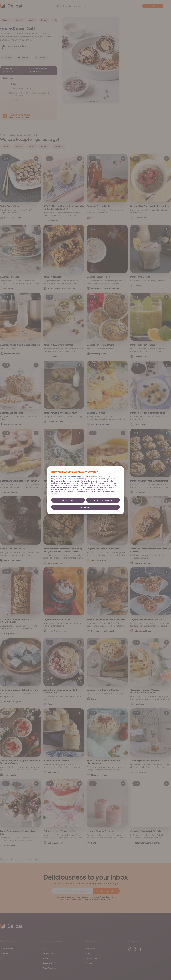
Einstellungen (68, 500)
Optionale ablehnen (103, 500)
